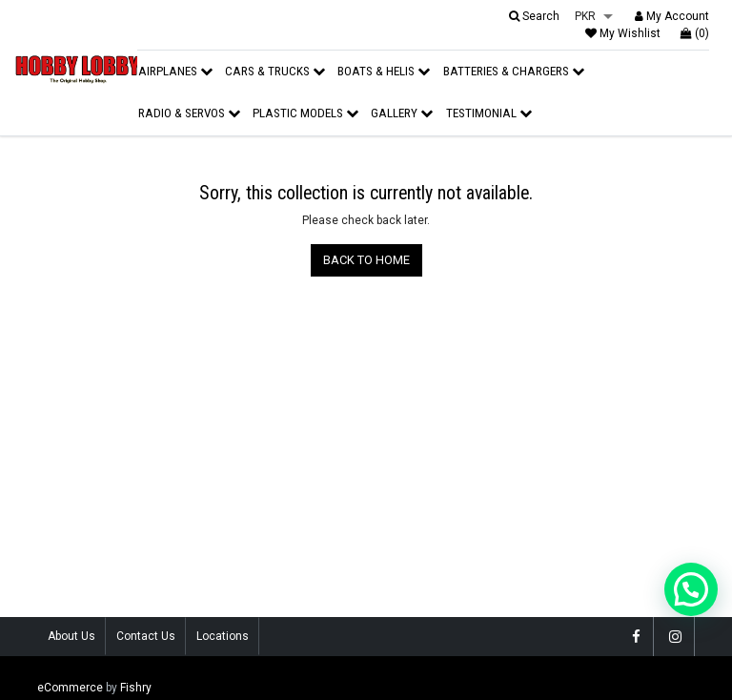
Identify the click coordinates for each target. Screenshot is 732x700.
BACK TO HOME (366, 260)
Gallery (402, 113)
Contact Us (146, 636)
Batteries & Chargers (514, 71)
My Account (672, 16)
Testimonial (489, 113)
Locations (223, 636)
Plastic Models (305, 113)
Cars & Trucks (275, 71)
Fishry (136, 688)
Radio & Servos (189, 113)
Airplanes (175, 71)
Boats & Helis (384, 71)
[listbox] (594, 17)
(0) (695, 33)
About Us (71, 636)
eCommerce (70, 688)
